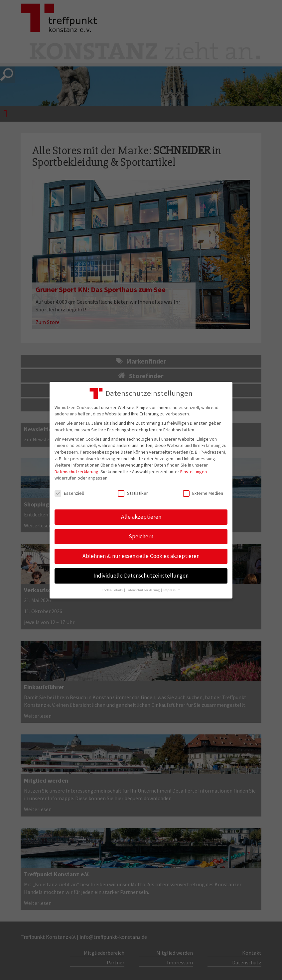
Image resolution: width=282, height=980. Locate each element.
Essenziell (69, 493)
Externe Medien (203, 493)
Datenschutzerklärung (76, 472)
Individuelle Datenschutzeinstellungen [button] (141, 576)
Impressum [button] (172, 590)
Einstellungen (194, 472)
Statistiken (133, 493)
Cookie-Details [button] (113, 590)
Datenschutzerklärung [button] (143, 590)
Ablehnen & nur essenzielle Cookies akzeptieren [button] (141, 556)
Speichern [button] (141, 536)
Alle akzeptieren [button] (141, 517)
